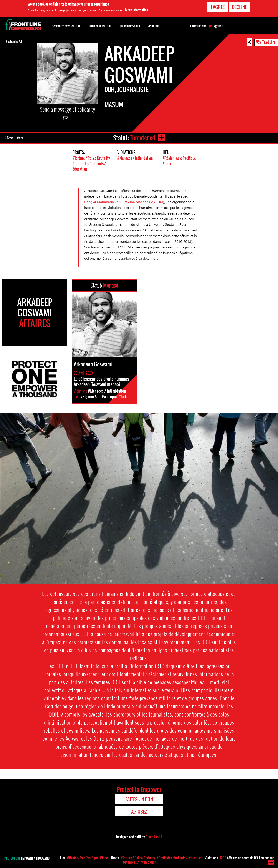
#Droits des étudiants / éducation (179, 858)
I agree (218, 7)
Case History (15, 138)
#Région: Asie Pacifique (179, 158)
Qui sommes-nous (129, 26)
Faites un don (198, 26)
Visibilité (153, 26)
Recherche (14, 41)
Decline (239, 7)
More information (137, 10)
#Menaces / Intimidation (135, 158)
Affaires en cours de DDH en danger (247, 858)
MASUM (114, 105)
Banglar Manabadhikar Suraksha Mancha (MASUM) (124, 202)
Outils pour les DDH (99, 26)
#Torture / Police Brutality (91, 158)
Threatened (142, 138)
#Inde (167, 164)
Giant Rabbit (154, 837)
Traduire (269, 42)
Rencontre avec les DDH (66, 26)
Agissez (218, 26)
